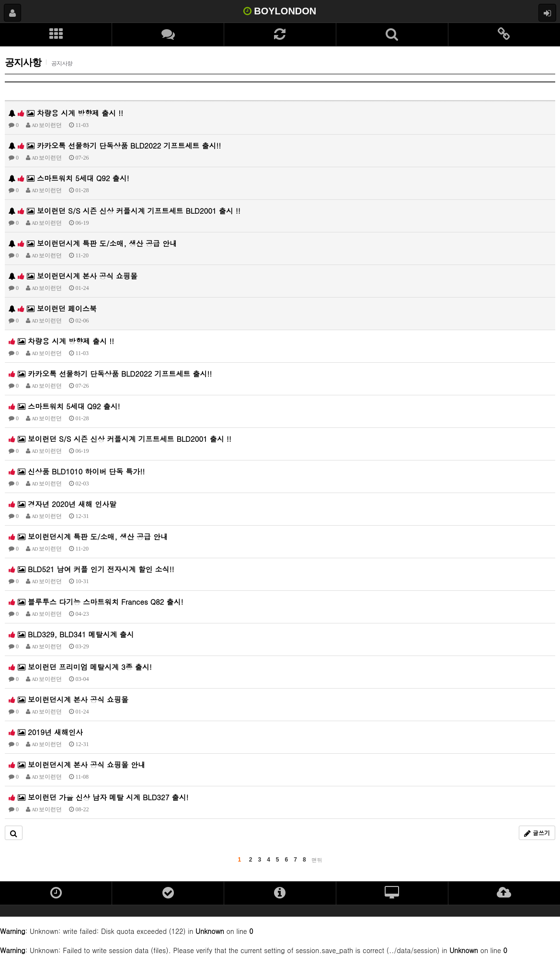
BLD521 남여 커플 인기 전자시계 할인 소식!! (91, 569)
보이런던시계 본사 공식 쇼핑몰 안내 (77, 765)
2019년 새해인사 (46, 732)
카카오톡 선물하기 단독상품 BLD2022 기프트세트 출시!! (115, 145)
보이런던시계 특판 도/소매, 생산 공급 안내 (93, 243)
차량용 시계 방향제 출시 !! (66, 113)
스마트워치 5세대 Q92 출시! (69, 178)
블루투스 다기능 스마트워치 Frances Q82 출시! (96, 602)
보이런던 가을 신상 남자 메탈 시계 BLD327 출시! (99, 797)
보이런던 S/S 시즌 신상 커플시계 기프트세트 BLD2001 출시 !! (125, 211)
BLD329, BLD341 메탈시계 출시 (71, 634)
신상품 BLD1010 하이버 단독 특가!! (77, 471)
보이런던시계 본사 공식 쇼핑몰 (73, 276)
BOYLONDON (280, 11)
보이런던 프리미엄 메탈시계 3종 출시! (80, 667)
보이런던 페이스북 (53, 308)
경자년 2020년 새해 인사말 (63, 504)
